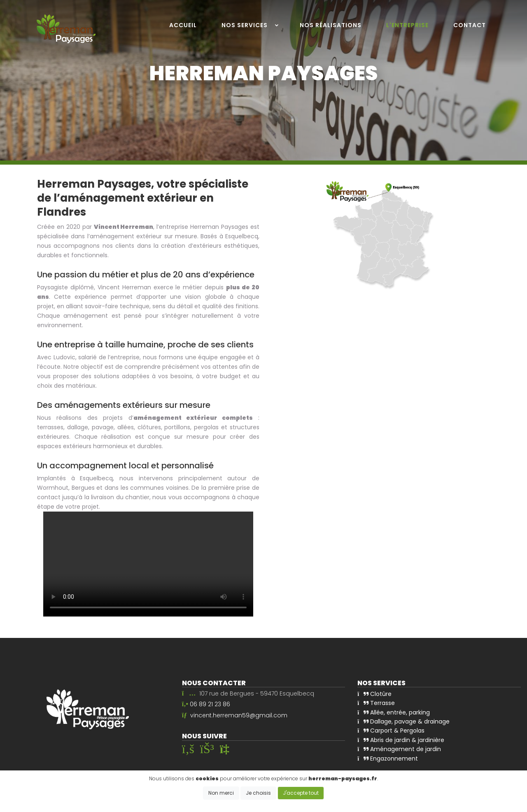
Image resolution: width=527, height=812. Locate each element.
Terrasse (376, 703)
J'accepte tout (301, 793)
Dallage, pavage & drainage (403, 721)
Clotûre (374, 694)
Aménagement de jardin (399, 749)
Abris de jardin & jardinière (401, 740)
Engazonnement (388, 758)
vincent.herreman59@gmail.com (239, 715)
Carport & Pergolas (391, 731)
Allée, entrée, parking (394, 712)
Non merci (221, 793)
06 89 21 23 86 (210, 704)
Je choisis (258, 793)
